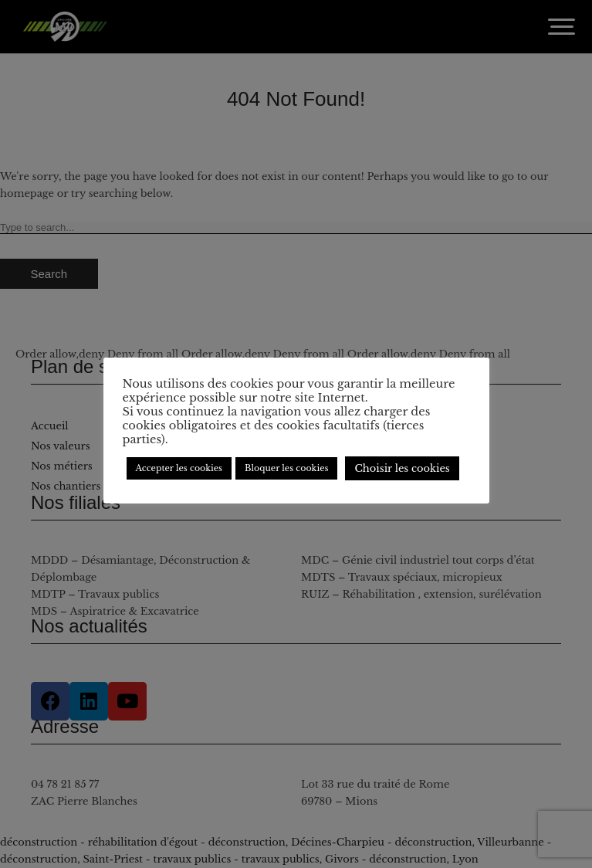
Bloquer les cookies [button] (286, 468)
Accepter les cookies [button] (179, 468)
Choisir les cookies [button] (402, 468)
